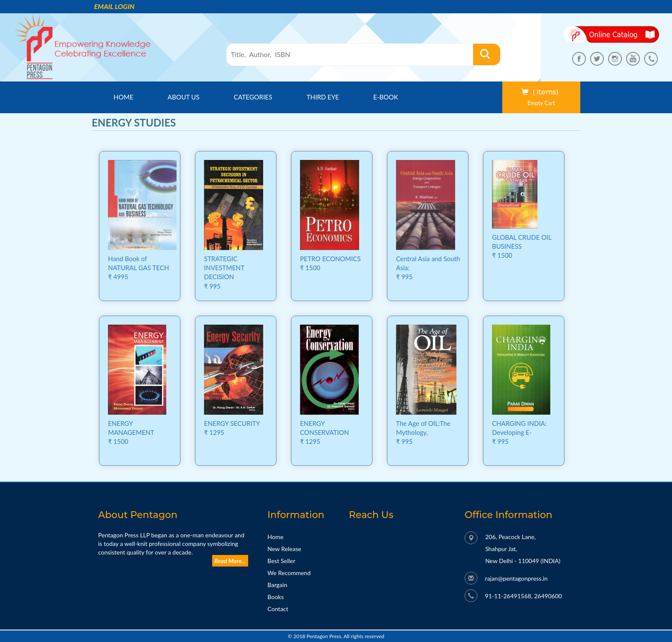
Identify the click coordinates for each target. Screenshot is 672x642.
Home (131, 96)
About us (183, 97)
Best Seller (281, 561)
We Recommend (289, 573)
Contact (278, 609)
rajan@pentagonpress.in (516, 578)
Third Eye (323, 97)
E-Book (386, 97)
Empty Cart (541, 103)
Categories (253, 97)
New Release (284, 549)
